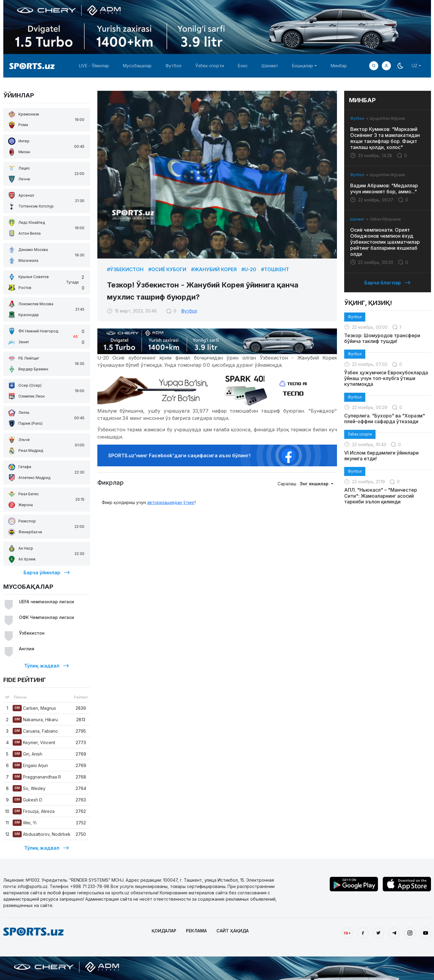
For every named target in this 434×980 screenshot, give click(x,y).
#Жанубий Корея (214, 269)
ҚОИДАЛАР (164, 931)
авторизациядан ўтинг (171, 502)
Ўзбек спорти (210, 66)
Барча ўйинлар (47, 572)
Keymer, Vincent (34, 742)
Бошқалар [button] (303, 66)
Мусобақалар (137, 66)
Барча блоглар (387, 283)
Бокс (243, 66)
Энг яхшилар (315, 484)
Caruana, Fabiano (35, 731)
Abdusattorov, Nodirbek (42, 834)
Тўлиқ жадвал (47, 666)
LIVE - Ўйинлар (94, 66)
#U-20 (249, 269)
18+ (347, 933)
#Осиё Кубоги (167, 269)
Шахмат (270, 66)
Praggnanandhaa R (37, 777)
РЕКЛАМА (196, 931)
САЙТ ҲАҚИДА (233, 931)
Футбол (173, 66)
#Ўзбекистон (125, 269)
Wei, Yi (25, 823)
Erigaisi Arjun (30, 765)
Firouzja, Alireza (34, 811)
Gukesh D (27, 800)
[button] (386, 66)
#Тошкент (275, 269)
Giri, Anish (27, 754)
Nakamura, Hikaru (35, 720)
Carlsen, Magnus (34, 708)
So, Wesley (29, 788)
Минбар (339, 66)
